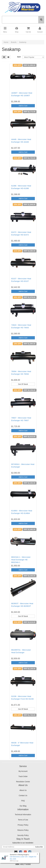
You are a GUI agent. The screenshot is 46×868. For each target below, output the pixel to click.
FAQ (23, 801)
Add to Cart (23, 106)
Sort (19, 57)
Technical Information (23, 815)
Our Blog (23, 806)
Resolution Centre (23, 782)
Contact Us (23, 795)
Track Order (23, 776)
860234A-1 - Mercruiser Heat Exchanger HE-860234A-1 (21, 560)
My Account (23, 771)
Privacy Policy (23, 825)
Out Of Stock (23, 384)
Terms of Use (23, 820)
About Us (23, 790)
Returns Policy (23, 830)
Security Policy (23, 835)
